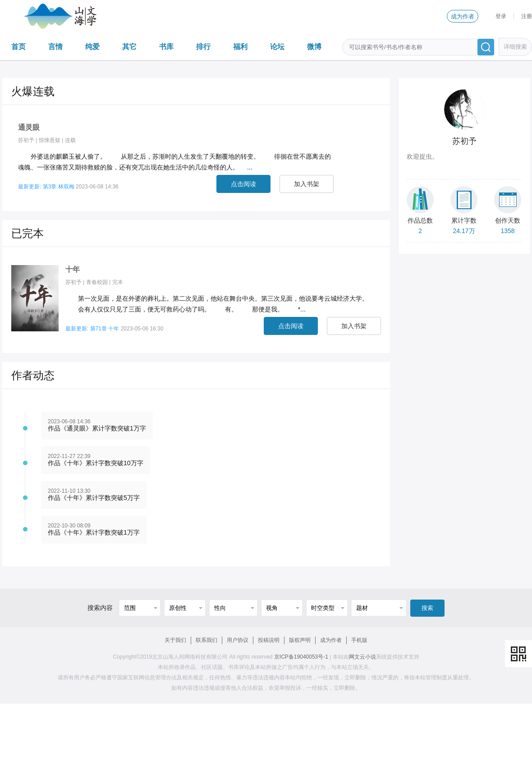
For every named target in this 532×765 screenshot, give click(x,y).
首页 (18, 47)
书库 (166, 47)
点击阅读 (243, 184)
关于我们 (175, 640)
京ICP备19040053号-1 (301, 657)
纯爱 (92, 47)
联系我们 (206, 640)
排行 (203, 47)
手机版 (359, 640)
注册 (527, 16)
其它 (129, 47)
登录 (501, 16)
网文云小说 (362, 657)
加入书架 (307, 184)
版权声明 (300, 640)
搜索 (427, 608)
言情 (55, 47)
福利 (240, 47)
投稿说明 (269, 640)
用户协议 (238, 640)
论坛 (277, 47)
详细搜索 (515, 47)
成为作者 (463, 16)
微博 (314, 47)
